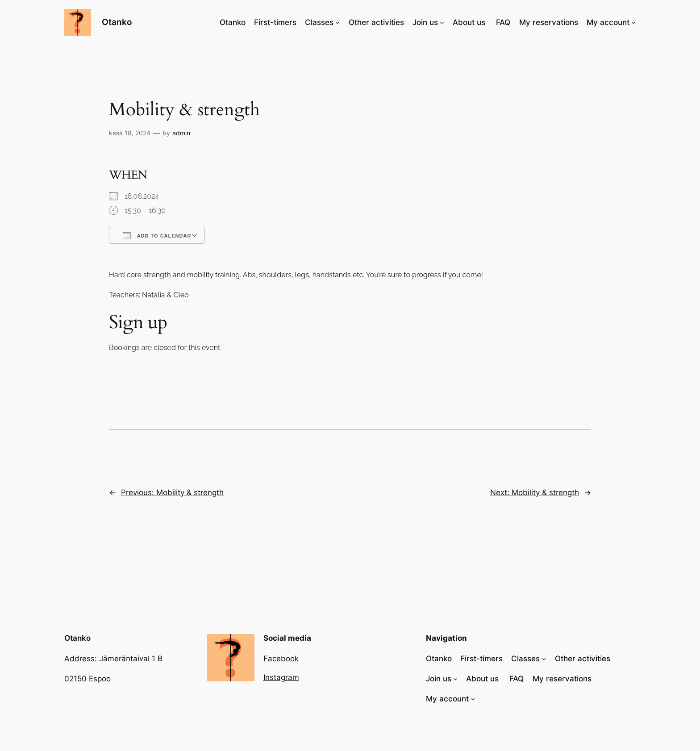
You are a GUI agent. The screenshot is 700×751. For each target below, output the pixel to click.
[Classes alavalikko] (337, 22)
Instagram (281, 677)
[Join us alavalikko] (442, 22)
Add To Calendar (157, 235)
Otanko (117, 22)
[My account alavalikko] (633, 22)
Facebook (281, 659)
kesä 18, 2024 (130, 133)
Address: (81, 659)
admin (181, 133)
